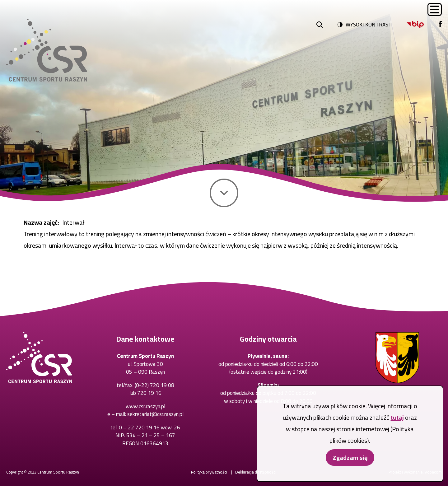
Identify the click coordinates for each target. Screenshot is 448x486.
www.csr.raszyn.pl (145, 406)
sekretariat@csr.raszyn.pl (155, 414)
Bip (407, 21)
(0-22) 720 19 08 (154, 385)
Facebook (439, 21)
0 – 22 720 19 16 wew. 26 (149, 428)
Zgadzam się (350, 465)
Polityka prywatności (209, 472)
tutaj (397, 425)
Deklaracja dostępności (256, 472)
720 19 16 (149, 393)
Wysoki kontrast (369, 25)
